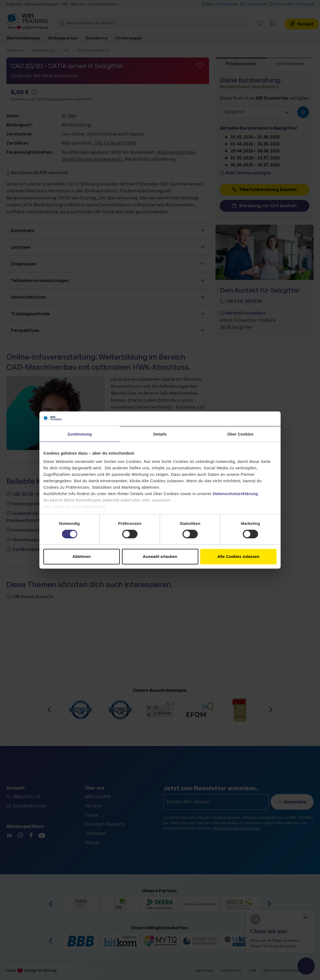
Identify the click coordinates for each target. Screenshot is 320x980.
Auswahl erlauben (160, 556)
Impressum (94, 507)
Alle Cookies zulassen (239, 556)
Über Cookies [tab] (240, 434)
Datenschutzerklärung (236, 494)
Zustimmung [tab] (80, 434)
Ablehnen (81, 556)
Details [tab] (160, 434)
